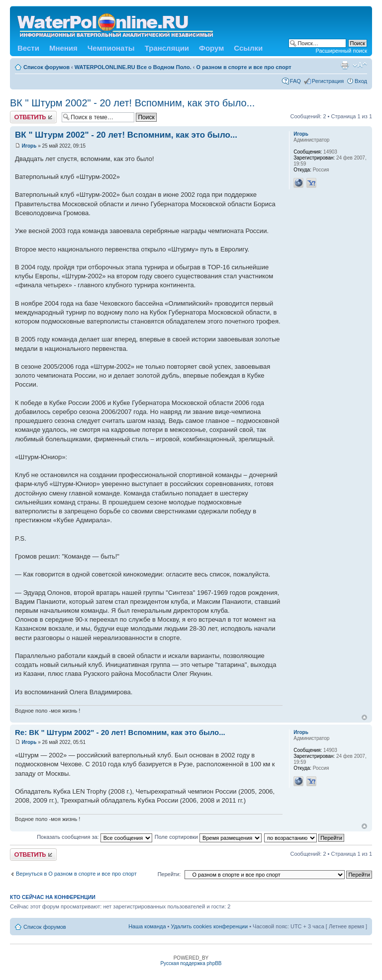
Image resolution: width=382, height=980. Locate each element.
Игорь (29, 146)
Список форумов (47, 67)
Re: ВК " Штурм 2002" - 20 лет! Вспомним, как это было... (120, 732)
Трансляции (167, 48)
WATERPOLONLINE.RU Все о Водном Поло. (133, 67)
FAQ (295, 81)
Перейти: (169, 874)
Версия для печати (345, 65)
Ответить (33, 117)
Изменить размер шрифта (360, 65)
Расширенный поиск (341, 51)
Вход (361, 81)
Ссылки (248, 48)
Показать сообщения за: (95, 837)
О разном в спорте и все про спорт (244, 67)
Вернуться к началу (364, 717)
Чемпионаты (111, 48)
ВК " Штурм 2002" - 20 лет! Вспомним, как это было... (132, 103)
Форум (211, 48)
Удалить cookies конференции (210, 926)
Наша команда (147, 926)
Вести (28, 48)
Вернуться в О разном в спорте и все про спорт (76, 874)
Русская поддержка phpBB (191, 963)
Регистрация (328, 81)
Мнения (63, 48)
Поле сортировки (208, 837)
